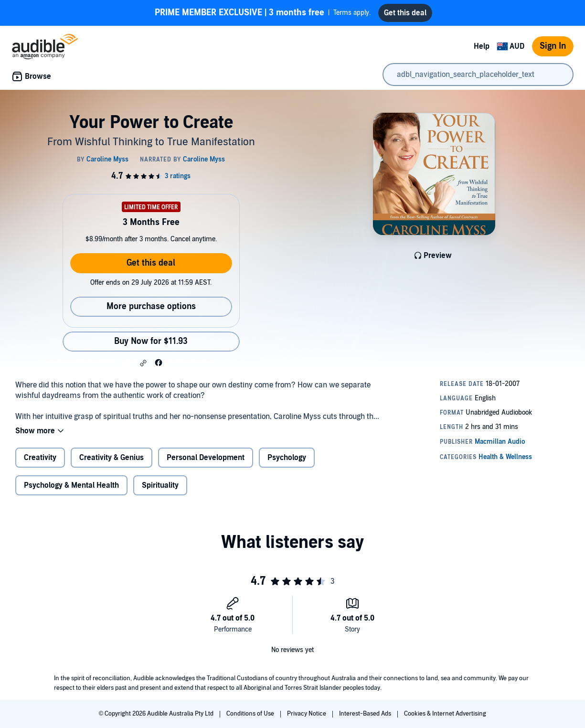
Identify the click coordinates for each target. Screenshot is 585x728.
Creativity (40, 458)
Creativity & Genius (112, 458)
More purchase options (151, 306)
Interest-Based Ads (366, 714)
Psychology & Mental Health (71, 485)
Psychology (287, 458)
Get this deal (151, 263)
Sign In (553, 46)
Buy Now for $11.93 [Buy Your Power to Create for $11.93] (151, 341)
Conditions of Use (251, 714)
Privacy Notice (307, 714)
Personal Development (206, 458)
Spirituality (160, 485)
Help (482, 46)
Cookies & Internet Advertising (445, 714)
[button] (143, 363)
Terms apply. (263, 13)
